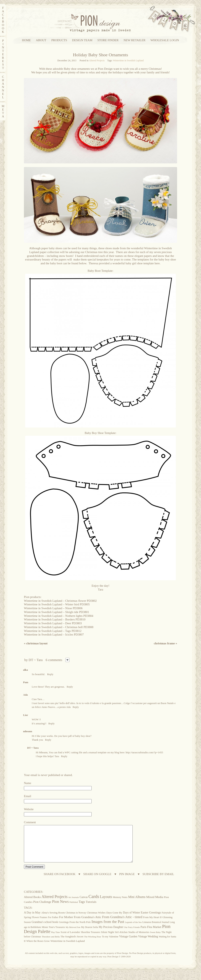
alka (26, 670)
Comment (30, 822)
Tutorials (91, 909)
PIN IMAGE (127, 881)
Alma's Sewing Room (53, 920)
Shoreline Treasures (90, 939)
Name (28, 783)
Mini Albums (137, 904)
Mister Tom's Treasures (53, 934)
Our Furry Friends (132, 934)
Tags (82, 909)
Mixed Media (155, 904)
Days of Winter (132, 920)
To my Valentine (110, 944)
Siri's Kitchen (121, 940)
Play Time (55, 940)
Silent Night (107, 939)
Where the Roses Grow (38, 948)
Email (28, 796)
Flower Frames (39, 925)
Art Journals (74, 905)
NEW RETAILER (135, 40)
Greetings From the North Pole (75, 929)
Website (29, 809)
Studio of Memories (139, 939)
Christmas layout (36, 643)
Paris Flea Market (151, 934)
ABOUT (41, 40)
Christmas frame (165, 643)
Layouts (106, 904)
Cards (94, 904)
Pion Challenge (42, 909)
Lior (26, 715)
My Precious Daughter (111, 934)
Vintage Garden (128, 944)
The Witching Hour (93, 944)
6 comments (54, 660)
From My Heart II (152, 925)
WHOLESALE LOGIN (165, 40)
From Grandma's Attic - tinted (122, 924)
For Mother (66, 924)
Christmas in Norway (76, 920)
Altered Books (32, 904)
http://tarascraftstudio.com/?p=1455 (144, 752)
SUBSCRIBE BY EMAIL (158, 881)
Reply (50, 674)
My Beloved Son (73, 934)
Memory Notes (120, 904)
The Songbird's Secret (72, 944)
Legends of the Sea (133, 929)
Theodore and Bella (51, 944)
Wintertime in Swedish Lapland (128, 60)
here (157, 263)
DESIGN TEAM (82, 40)
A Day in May (32, 920)
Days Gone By (114, 920)
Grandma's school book (45, 929)
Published (74, 909)
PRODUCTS (59, 40)
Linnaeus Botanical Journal (156, 929)
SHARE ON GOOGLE (97, 881)
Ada (25, 695)
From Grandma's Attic (88, 924)
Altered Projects (97, 60)
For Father (53, 925)
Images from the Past (108, 929)
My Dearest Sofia (89, 934)
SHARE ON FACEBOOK (59, 881)
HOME (26, 40)
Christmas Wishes (96, 920)
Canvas (84, 904)
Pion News (60, 909)
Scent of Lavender (70, 939)
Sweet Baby (155, 939)
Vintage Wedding (148, 944)
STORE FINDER (108, 40)
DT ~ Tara (36, 660)
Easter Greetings (151, 920)
